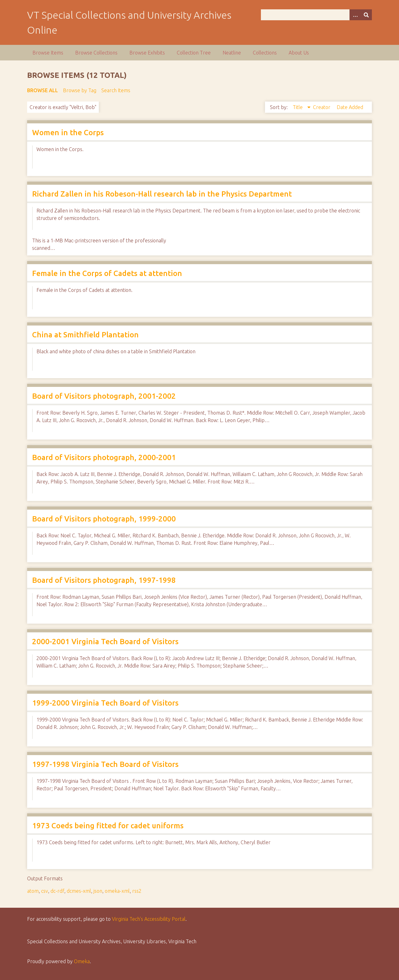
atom (33, 891)
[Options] (355, 15)
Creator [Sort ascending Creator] (322, 107)
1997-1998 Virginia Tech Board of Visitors (105, 764)
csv (45, 891)
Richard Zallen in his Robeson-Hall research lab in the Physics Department (162, 194)
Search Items (116, 90)
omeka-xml (117, 891)
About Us (299, 53)
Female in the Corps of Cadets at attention (107, 273)
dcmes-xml (79, 891)
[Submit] (366, 15)
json (98, 891)
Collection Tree (194, 53)
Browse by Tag (80, 90)
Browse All (43, 90)
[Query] (316, 15)
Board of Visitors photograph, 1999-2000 (104, 519)
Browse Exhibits (147, 53)
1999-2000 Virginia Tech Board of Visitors (105, 703)
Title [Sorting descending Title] (298, 107)
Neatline (232, 53)
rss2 (137, 891)
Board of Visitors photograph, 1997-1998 (104, 580)
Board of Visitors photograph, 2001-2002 (104, 396)
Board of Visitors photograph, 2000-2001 (104, 457)
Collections (265, 53)
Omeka (82, 961)
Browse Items (48, 53)
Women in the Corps (68, 133)
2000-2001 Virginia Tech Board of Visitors (105, 642)
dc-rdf (57, 891)
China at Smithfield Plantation (85, 335)
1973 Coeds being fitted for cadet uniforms (108, 826)
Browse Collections (96, 53)
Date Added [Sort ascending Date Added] (350, 107)
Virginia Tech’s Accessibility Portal (149, 919)
